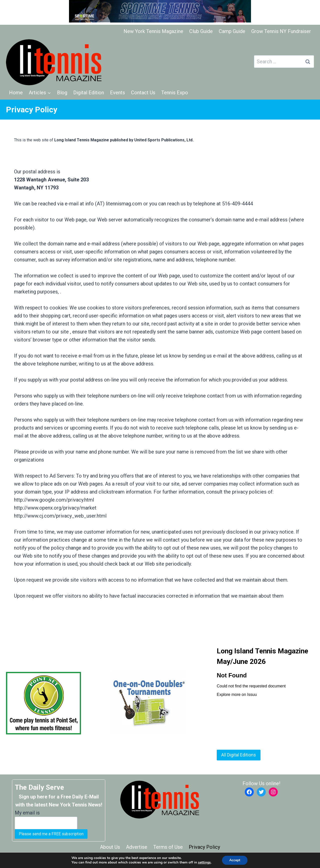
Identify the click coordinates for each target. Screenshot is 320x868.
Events (117, 93)
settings (204, 862)
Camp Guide (232, 31)
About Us (110, 847)
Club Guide (201, 31)
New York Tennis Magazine (153, 31)
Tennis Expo (175, 93)
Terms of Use (168, 847)
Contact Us (143, 93)
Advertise (137, 847)
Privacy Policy (204, 847)
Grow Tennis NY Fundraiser (281, 31)
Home (16, 93)
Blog (62, 93)
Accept (235, 860)
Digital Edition (89, 93)
